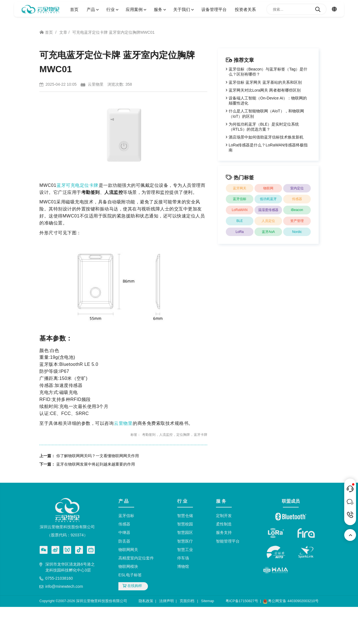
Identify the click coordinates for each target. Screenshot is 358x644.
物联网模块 (128, 566)
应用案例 (136, 9)
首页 (74, 9)
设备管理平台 (214, 9)
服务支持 (224, 532)
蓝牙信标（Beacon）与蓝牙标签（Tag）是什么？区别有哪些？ (268, 72)
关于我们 (183, 9)
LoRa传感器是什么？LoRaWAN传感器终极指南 (268, 148)
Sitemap (208, 601)
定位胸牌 (183, 435)
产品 (92, 9)
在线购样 (132, 586)
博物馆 (183, 566)
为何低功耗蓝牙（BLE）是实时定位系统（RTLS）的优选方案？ (264, 127)
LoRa (240, 232)
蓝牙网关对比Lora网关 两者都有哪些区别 (265, 90)
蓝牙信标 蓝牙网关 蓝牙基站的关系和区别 (265, 82)
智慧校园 (185, 524)
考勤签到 (149, 435)
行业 (112, 9)
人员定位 (268, 221)
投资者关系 (245, 9)
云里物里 (123, 423)
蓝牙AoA (268, 232)
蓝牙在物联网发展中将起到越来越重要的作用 (96, 464)
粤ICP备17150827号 (242, 601)
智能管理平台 (228, 541)
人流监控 (166, 435)
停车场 (183, 558)
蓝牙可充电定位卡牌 (77, 185)
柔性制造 (224, 524)
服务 (159, 9)
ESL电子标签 (130, 575)
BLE (240, 221)
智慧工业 (185, 550)
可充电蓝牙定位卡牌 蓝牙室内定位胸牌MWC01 (113, 32)
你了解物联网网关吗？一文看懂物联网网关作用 (98, 456)
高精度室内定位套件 (136, 558)
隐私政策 (146, 601)
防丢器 (124, 541)
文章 (63, 32)
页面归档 (187, 601)
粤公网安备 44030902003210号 (291, 601)
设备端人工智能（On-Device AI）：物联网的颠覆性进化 (268, 101)
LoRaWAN (240, 210)
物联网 (268, 188)
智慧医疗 (185, 541)
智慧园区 (185, 532)
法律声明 (166, 601)
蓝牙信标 (240, 199)
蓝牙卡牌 (201, 435)
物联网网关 (128, 550)
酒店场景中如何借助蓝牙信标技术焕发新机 (266, 137)
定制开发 (224, 516)
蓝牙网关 (240, 188)
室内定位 (297, 188)
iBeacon (297, 210)
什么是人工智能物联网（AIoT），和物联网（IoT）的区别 (266, 114)
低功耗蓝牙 (268, 199)
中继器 (124, 532)
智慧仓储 (185, 516)
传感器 (297, 199)
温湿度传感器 (268, 210)
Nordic (297, 232)
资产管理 (297, 221)
